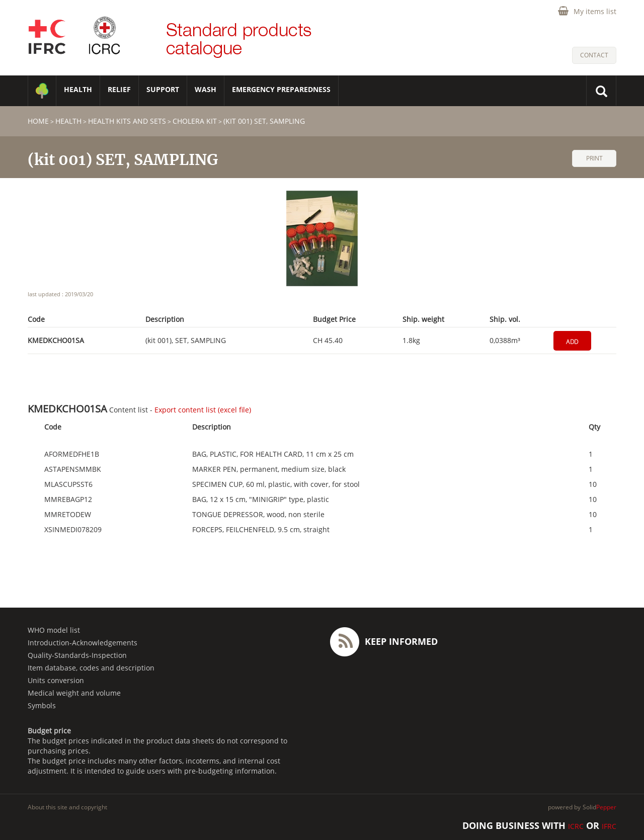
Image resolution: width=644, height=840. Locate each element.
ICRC (576, 826)
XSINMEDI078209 (73, 530)
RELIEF (119, 89)
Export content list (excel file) (203, 410)
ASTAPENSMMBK (73, 469)
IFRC (609, 826)
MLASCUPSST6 (68, 484)
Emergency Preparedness (281, 89)
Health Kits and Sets (127, 121)
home (38, 121)
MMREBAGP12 (68, 499)
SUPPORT (163, 89)
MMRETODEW (68, 515)
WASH (206, 89)
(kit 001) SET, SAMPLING (264, 121)
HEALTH (78, 89)
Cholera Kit (195, 121)
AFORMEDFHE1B (72, 454)
